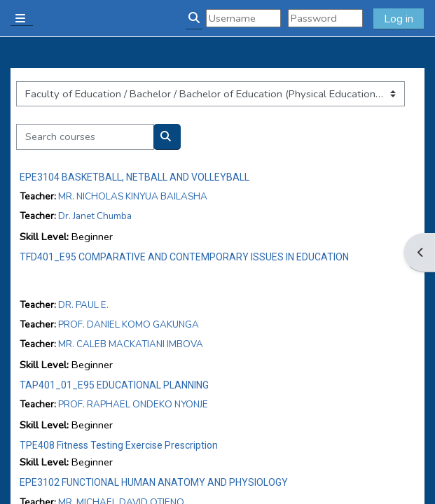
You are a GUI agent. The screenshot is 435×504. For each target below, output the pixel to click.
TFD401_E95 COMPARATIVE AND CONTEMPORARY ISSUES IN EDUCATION (184, 257)
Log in (399, 19)
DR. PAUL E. (83, 305)
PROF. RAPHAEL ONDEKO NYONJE (133, 404)
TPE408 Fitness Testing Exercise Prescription (119, 445)
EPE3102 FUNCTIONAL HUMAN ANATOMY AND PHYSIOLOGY (154, 482)
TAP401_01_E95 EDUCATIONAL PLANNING (114, 385)
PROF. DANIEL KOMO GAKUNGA (129, 324)
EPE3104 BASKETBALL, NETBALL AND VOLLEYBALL (134, 177)
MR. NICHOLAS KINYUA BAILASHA (133, 196)
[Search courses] (85, 136)
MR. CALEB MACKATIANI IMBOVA (131, 344)
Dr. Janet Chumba (95, 216)
